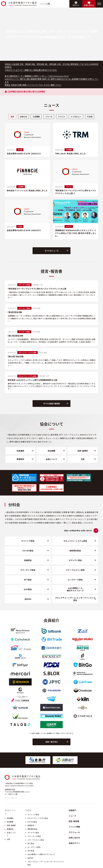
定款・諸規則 (83, 453)
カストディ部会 (75, 563)
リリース (49, 117)
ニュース (72, 822)
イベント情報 (74, 833)
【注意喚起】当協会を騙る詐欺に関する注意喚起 (28, 92)
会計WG (28, 601)
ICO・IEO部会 (28, 553)
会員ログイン (74, 849)
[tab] (10, 117)
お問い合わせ (74, 844)
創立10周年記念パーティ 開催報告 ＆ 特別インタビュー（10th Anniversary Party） (39, 76)
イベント (62, 117)
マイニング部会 (28, 543)
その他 (92, 117)
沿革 (83, 461)
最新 (11, 117)
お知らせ (22, 117)
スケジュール (74, 838)
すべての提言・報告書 (52, 405)
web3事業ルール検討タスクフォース (75, 592)
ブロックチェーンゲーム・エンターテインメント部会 (75, 601)
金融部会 (28, 563)
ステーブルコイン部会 (75, 572)
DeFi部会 (28, 592)
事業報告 (20, 461)
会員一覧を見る (52, 747)
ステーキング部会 (28, 572)
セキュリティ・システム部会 (75, 543)
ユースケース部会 (75, 582)
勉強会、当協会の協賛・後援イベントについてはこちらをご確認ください (35, 85)
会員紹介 (72, 816)
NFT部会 (28, 582)
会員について (51, 461)
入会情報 (35, 117)
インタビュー (77, 117)
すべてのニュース (52, 251)
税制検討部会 (75, 553)
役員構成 (20, 453)
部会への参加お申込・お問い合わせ (76, 533)
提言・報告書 (74, 827)
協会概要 (51, 453)
